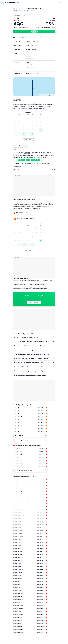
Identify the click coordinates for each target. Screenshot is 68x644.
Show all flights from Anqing (23, 436)
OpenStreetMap (47, 95)
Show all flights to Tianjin (22, 440)
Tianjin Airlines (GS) (20, 213)
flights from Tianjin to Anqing (27, 10)
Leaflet (41, 95)
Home (15, 14)
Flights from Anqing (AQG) (23, 14)
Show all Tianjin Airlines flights (23, 471)
